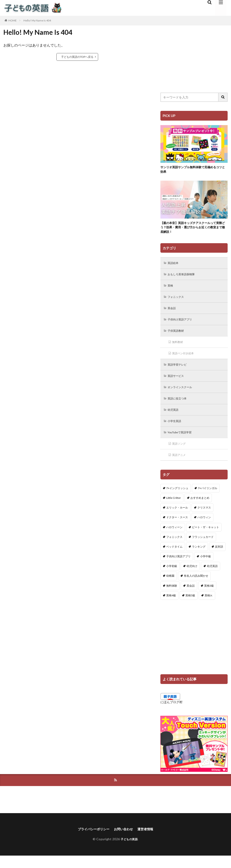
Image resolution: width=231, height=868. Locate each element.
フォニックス (178, 302)
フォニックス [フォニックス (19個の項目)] (174, 548)
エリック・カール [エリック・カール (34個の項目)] (177, 519)
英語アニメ (180, 466)
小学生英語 (176, 431)
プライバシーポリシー (91, 841)
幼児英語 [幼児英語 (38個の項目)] (212, 577)
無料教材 (179, 349)
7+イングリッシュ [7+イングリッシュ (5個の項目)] (177, 499)
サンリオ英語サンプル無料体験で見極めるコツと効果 (193, 170)
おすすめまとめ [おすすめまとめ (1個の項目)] (200, 509)
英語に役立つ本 (179, 407)
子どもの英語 (129, 852)
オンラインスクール (182, 396)
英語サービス (178, 384)
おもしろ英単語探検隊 (184, 278)
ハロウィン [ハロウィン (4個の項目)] (204, 529)
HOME (13, 20)
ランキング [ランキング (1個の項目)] (199, 558)
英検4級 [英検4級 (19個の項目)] (171, 607)
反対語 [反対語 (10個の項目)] (219, 558)
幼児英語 (174, 419)
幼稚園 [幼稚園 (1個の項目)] (170, 587)
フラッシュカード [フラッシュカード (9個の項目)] (203, 548)
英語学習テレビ (179, 372)
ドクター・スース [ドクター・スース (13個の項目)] (177, 529)
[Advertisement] (194, 55)
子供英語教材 (178, 337)
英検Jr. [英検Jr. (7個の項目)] (209, 607)
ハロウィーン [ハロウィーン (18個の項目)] (174, 538)
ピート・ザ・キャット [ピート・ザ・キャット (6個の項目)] (206, 538)
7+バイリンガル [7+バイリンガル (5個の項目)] (208, 499)
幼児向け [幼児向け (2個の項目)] (192, 577)
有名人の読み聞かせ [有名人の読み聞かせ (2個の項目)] (196, 587)
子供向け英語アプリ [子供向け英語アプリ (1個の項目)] (178, 568)
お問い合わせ (125, 841)
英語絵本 (174, 267)
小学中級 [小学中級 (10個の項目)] (206, 568)
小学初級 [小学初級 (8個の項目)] (172, 577)
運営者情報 (149, 841)
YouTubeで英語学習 (182, 443)
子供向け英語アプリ (182, 325)
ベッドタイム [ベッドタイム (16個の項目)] (174, 558)
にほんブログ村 (171, 713)
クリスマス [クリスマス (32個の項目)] (204, 519)
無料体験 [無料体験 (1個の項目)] (172, 597)
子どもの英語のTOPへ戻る (77, 57)
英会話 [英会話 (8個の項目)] (191, 597)
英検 (171, 290)
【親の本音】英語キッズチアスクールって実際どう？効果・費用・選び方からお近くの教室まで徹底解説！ (193, 230)
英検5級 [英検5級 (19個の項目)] (190, 607)
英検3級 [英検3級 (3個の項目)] (209, 597)
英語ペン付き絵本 (185, 360)
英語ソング (180, 454)
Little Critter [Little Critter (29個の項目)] (174, 509)
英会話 (173, 314)
